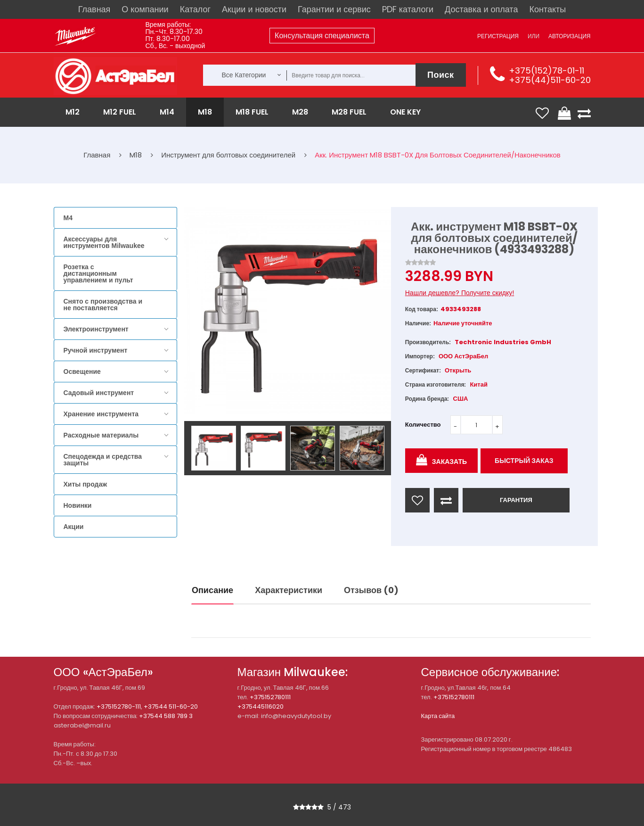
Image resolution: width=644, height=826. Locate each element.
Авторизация (569, 36)
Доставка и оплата (481, 9)
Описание (212, 590)
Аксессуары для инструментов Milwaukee (104, 242)
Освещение (82, 372)
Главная (94, 9)
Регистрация (498, 36)
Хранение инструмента (101, 414)
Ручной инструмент (96, 350)
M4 (68, 218)
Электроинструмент (96, 329)
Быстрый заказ (524, 461)
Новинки (78, 505)
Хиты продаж (86, 484)
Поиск (441, 75)
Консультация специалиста (322, 36)
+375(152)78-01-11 (546, 70)
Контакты (547, 9)
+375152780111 (270, 697)
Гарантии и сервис (334, 9)
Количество (423, 425)
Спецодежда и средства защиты (103, 460)
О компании (145, 9)
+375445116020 (261, 706)
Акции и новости (254, 9)
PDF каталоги (408, 9)
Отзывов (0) (371, 590)
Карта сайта (438, 716)
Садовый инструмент (99, 393)
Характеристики (289, 590)
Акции (74, 527)
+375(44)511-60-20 (550, 80)
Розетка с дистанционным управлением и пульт (98, 273)
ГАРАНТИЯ (516, 500)
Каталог (195, 9)
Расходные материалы (101, 435)
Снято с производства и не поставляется (103, 305)
